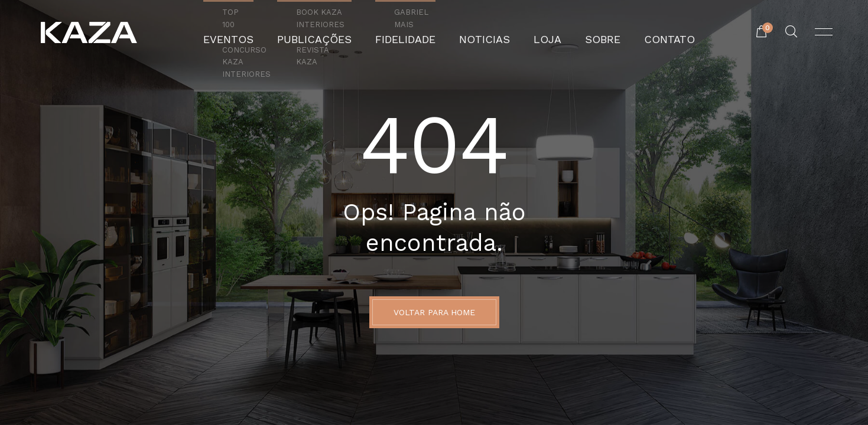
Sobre (579, 32)
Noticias (478, 32)
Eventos (262, 32)
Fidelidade (410, 32)
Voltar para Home (434, 312)
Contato (636, 32)
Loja (531, 32)
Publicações (334, 32)
